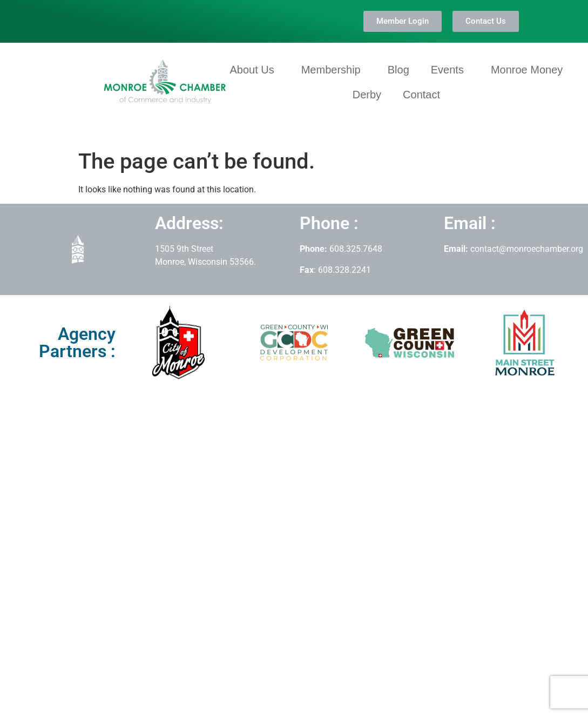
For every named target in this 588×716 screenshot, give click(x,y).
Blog (398, 70)
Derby (367, 95)
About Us (254, 70)
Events (450, 70)
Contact (421, 95)
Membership (334, 70)
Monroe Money (527, 70)
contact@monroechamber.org (527, 249)
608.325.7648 (355, 249)
